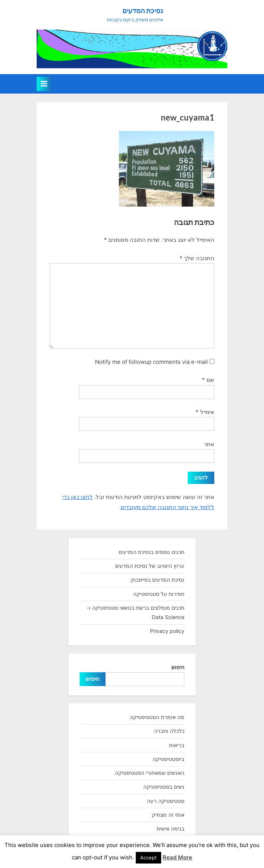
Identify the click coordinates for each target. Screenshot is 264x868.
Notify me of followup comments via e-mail (151, 362)
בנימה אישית (171, 829)
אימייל (205, 412)
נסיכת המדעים (143, 10)
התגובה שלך (197, 258)
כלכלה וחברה (169, 731)
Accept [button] (148, 858)
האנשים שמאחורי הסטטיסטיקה (150, 773)
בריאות (177, 745)
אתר (209, 444)
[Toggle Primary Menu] (44, 84)
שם (208, 380)
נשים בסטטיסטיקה (164, 787)
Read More (177, 857)
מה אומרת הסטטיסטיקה (157, 717)
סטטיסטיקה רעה (166, 801)
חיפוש (178, 667)
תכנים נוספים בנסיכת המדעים (151, 552)
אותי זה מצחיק (168, 815)
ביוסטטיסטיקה (168, 759)
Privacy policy (167, 631)
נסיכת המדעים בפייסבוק (157, 580)
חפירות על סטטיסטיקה (159, 594)
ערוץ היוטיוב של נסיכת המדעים (150, 566)
